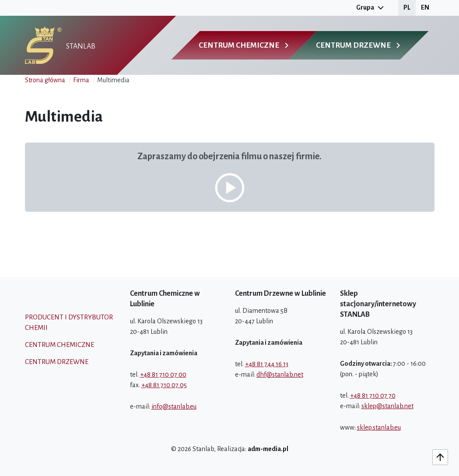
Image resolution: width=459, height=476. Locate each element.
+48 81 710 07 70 (373, 395)
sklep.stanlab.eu (379, 427)
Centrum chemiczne (60, 345)
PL (407, 7)
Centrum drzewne (57, 362)
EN (425, 7)
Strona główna (45, 80)
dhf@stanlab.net (280, 374)
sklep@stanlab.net (387, 406)
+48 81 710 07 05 (164, 385)
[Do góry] (440, 457)
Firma (81, 80)
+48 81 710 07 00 (163, 374)
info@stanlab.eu (174, 406)
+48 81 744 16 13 (267, 364)
